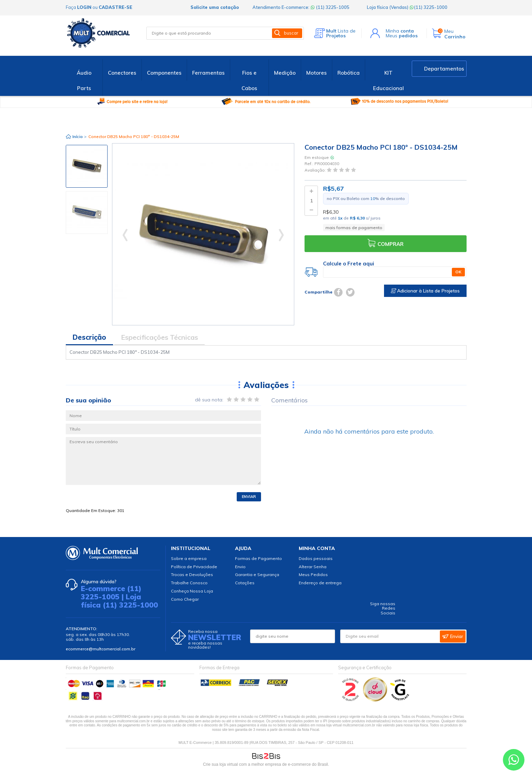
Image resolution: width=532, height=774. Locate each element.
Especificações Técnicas (159, 337)
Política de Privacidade (194, 567)
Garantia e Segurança (257, 575)
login (84, 7)
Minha (400, 31)
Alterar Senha (313, 567)
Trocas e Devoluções (192, 575)
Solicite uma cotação (215, 7)
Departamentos (444, 69)
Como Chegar (185, 599)
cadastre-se (115, 7)
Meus (402, 36)
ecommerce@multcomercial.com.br (101, 649)
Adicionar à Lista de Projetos (425, 291)
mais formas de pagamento (354, 228)
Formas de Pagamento (258, 558)
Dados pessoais (316, 558)
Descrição (89, 337)
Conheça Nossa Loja (192, 591)
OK (458, 272)
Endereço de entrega (320, 583)
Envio (240, 567)
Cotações (245, 583)
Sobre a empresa (189, 558)
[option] (87, 166)
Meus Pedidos (313, 575)
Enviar (249, 497)
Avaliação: (316, 170)
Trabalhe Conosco (189, 583)
